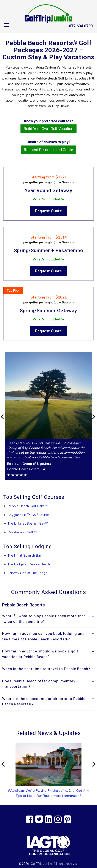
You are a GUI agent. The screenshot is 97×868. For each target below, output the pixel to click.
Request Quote (49, 211)
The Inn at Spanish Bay (25, 556)
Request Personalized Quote (48, 150)
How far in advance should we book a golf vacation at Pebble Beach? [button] (48, 654)
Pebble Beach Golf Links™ (28, 506)
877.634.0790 (81, 26)
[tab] (48, 619)
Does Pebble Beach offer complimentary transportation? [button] (48, 684)
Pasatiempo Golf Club (24, 532)
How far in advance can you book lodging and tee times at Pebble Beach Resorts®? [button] (48, 636)
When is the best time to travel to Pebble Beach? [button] (48, 669)
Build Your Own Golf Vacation (48, 129)
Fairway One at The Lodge (27, 573)
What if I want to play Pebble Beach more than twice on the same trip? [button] (48, 619)
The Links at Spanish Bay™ (28, 524)
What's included (48, 199)
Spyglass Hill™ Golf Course (28, 515)
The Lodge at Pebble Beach (29, 564)
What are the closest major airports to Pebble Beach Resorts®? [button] (48, 701)
